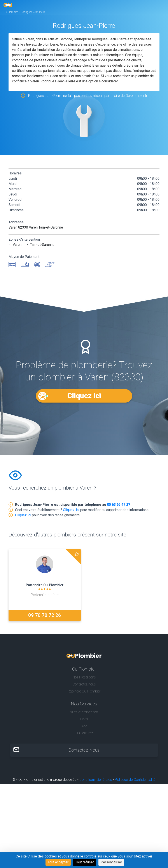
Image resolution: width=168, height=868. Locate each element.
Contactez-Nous (84, 750)
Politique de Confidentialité (135, 780)
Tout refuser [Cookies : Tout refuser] (85, 862)
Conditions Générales (96, 780)
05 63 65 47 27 (119, 505)
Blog (84, 726)
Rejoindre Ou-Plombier (84, 691)
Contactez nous (84, 684)
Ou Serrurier (84, 733)
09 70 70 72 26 (45, 615)
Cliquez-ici (71, 510)
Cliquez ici (84, 396)
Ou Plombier (11, 12)
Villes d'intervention (84, 712)
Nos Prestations (84, 677)
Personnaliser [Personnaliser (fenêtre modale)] (111, 862)
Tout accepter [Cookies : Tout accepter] (58, 862)
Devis (84, 719)
